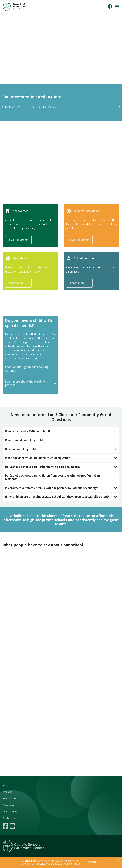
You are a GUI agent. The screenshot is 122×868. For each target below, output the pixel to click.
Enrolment (9, 805)
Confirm (93, 862)
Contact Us (9, 818)
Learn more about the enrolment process (26, 383)
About (6, 785)
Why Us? (7, 792)
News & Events (11, 812)
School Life (9, 799)
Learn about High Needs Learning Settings (27, 369)
